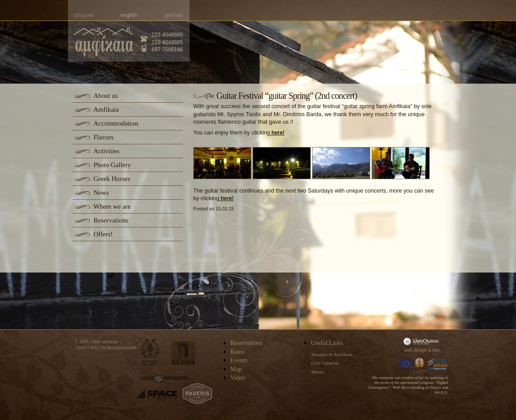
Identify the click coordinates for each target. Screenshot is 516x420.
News (101, 193)
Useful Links (327, 343)
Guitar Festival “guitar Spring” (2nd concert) (287, 96)
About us (106, 96)
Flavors (104, 137)
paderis (197, 394)
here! (277, 133)
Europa (406, 365)
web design (416, 350)
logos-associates (165, 379)
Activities (106, 151)
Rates (237, 352)
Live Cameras (325, 363)
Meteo (317, 372)
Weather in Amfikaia (332, 354)
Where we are (112, 206)
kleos (183, 353)
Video (238, 378)
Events (239, 360)
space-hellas (156, 394)
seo (436, 350)
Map (236, 369)
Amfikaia (106, 109)
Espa (438, 365)
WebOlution (423, 341)
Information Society (420, 365)
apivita (150, 352)
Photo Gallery (112, 165)
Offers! (103, 234)
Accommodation (116, 123)
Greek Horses (112, 179)
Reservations (111, 220)
